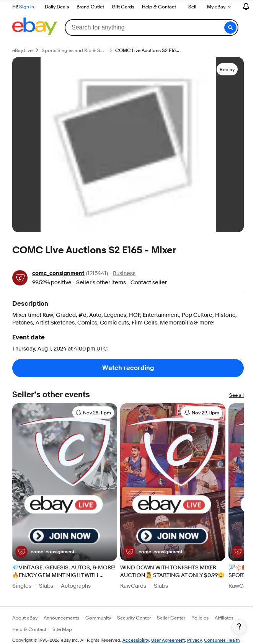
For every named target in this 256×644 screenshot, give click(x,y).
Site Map (62, 629)
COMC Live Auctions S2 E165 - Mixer (147, 50)
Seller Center (171, 618)
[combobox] (151, 28)
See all (236, 395)
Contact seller (149, 283)
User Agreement (168, 640)
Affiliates (224, 618)
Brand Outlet (90, 7)
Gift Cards (123, 7)
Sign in (27, 7)
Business (124, 274)
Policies (200, 618)
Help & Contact (159, 7)
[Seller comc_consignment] (45, 552)
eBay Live (22, 50)
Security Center (134, 618)
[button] (230, 28)
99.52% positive (52, 283)
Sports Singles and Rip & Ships (74, 50)
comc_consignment (58, 273)
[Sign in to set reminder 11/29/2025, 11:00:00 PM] (202, 412)
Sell (192, 7)
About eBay (25, 618)
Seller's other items (101, 283)
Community (98, 618)
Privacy (194, 640)
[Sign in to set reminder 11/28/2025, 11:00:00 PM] (93, 412)
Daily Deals (57, 7)
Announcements (61, 618)
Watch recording (128, 368)
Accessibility (136, 640)
